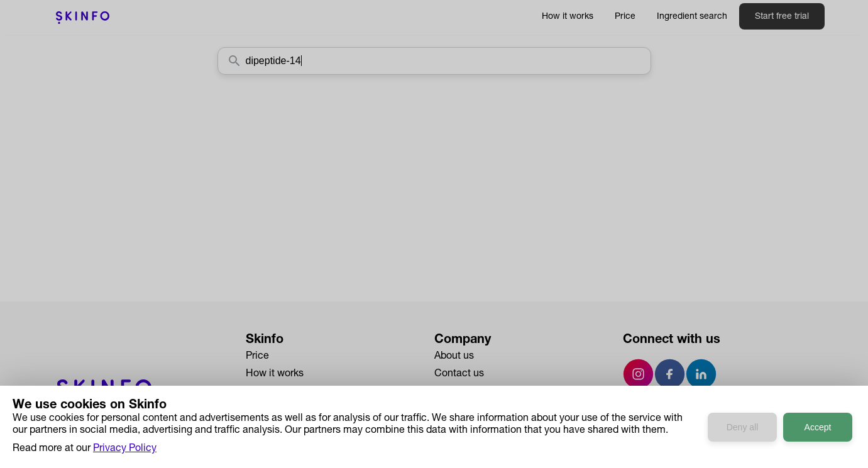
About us (454, 357)
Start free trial (782, 17)
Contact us (459, 374)
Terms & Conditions (479, 427)
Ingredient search (692, 17)
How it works (568, 17)
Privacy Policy (466, 410)
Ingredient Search (286, 392)
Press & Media (467, 392)
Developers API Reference (305, 427)
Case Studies (276, 410)
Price (625, 17)
